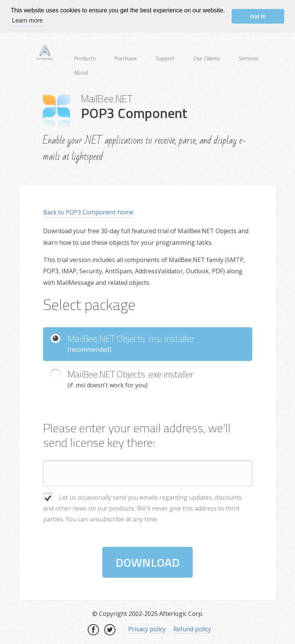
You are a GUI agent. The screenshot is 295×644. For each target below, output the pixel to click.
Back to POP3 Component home (88, 211)
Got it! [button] (258, 16)
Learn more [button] (27, 20)
